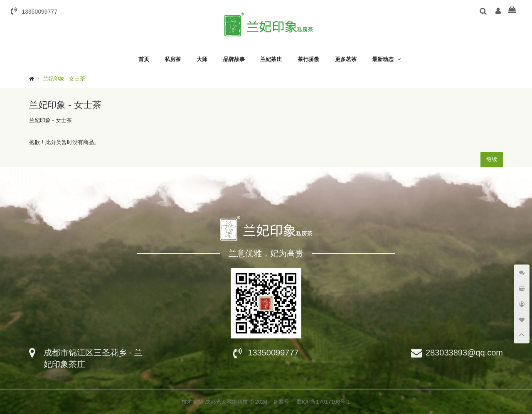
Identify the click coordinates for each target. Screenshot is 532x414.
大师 (202, 59)
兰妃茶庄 (271, 59)
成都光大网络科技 (227, 402)
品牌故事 (234, 59)
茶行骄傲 (308, 59)
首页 (144, 59)
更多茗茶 (346, 59)
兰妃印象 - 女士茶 (64, 79)
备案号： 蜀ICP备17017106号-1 (312, 402)
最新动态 (383, 59)
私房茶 (173, 59)
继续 (492, 159)
